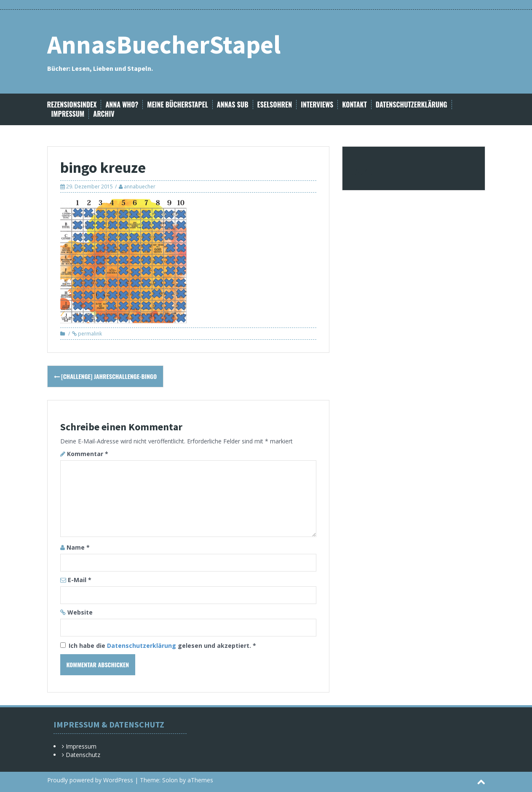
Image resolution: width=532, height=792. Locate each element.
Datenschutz (83, 755)
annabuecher (140, 187)
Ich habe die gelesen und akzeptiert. (158, 646)
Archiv (104, 114)
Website (80, 612)
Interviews (317, 105)
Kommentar (88, 454)
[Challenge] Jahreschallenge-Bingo (106, 376)
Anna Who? (122, 105)
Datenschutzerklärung (412, 105)
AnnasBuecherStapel (164, 44)
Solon (170, 780)
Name (78, 547)
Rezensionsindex (72, 105)
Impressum (68, 114)
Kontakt (354, 105)
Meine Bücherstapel (178, 105)
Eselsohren (275, 105)
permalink (89, 334)
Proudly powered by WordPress (90, 780)
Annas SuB (233, 105)
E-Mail (80, 580)
